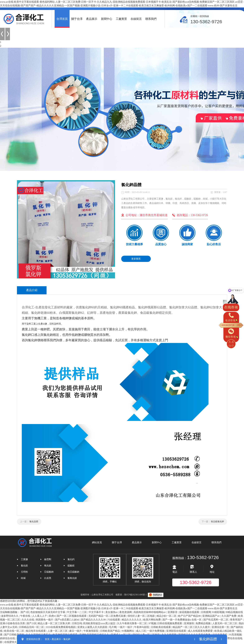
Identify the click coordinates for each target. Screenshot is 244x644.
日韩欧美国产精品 (110, 631)
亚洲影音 (173, 612)
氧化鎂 (48, 566)
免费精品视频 (203, 623)
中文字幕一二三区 (77, 612)
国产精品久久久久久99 (94, 620)
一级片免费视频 (156, 631)
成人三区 (141, 631)
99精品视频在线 (234, 612)
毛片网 (113, 627)
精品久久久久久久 (132, 620)
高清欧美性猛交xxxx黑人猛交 (99, 623)
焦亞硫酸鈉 (73, 572)
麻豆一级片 (76, 631)
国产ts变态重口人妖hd (67, 620)
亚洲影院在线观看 (176, 631)
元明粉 (24, 572)
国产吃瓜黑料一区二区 (216, 620)
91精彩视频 (218, 612)
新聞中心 (107, 19)
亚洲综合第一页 (221, 627)
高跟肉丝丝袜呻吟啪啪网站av (150, 612)
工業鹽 (24, 559)
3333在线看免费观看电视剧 (61, 627)
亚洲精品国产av (211, 616)
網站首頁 (97, 542)
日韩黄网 (206, 612)
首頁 (47, 639)
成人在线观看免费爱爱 (201, 631)
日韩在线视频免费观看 (170, 623)
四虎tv (52, 616)
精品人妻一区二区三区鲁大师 (54, 623)
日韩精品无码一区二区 (32, 627)
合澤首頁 (62, 19)
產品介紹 (32, 290)
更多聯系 (136, 259)
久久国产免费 (229, 616)
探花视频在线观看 (190, 612)
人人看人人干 (40, 616)
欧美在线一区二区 (14, 631)
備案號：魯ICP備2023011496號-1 (131, 595)
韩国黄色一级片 (45, 620)
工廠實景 (121, 19)
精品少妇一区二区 (167, 616)
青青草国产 (237, 620)
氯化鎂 (24, 566)
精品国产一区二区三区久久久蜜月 (192, 627)
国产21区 (32, 623)
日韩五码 (77, 623)
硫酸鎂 (71, 566)
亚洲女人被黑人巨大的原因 (93, 627)
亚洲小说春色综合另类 (13, 623)
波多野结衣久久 (10, 616)
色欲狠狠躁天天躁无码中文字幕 (48, 612)
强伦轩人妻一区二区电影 (141, 616)
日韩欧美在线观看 (161, 627)
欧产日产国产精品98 (190, 616)
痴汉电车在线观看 (36, 631)
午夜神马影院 (142, 627)
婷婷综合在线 (8, 638)
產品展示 (92, 19)
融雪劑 (48, 559)
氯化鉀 (67, 639)
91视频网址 (128, 631)
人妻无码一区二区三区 (225, 623)
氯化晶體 (34, 522)
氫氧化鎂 (72, 578)
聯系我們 (151, 19)
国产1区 (25, 612)
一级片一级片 (125, 627)
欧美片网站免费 (152, 620)
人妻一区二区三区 (58, 631)
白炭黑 (48, 578)
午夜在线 (26, 616)
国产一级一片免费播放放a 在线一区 (182, 620)
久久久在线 (28, 620)
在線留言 (136, 19)
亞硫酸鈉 (49, 572)
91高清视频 (235, 635)
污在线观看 (114, 620)
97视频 (152, 623)
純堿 (23, 578)
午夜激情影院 (91, 631)
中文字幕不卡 (96, 612)
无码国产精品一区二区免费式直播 (107, 616)
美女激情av (112, 612)
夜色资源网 (126, 612)
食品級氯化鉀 (217, 522)
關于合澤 (77, 19)
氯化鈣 (71, 559)
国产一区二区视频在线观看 (72, 616)
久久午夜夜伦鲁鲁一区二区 (132, 623)
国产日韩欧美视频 (14, 635)
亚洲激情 (189, 623)
